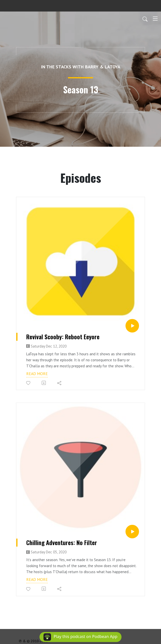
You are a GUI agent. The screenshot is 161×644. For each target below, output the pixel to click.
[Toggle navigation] (155, 19)
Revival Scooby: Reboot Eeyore (63, 337)
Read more (37, 374)
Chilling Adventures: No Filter (62, 543)
